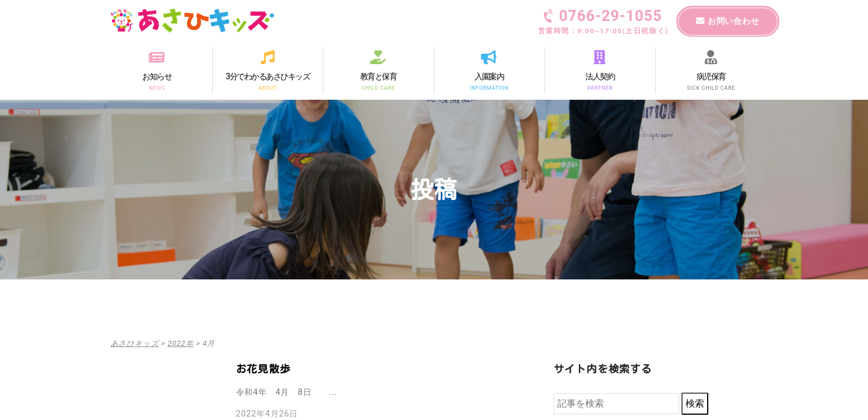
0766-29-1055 (603, 23)
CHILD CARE (378, 87)
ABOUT (268, 87)
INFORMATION (489, 87)
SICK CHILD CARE (711, 87)
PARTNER (600, 87)
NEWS (157, 87)
